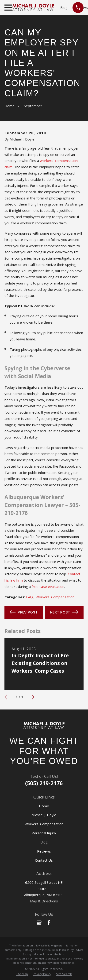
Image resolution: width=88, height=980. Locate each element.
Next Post (64, 612)
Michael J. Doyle (44, 815)
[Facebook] (49, 923)
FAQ (29, 597)
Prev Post (24, 612)
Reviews (44, 851)
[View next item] (31, 697)
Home (44, 806)
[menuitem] (22, 974)
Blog (64, 7)
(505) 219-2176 (44, 783)
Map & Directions (44, 901)
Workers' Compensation (55, 597)
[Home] (44, 725)
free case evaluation (48, 586)
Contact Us (44, 860)
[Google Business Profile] (39, 923)
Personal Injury (44, 833)
